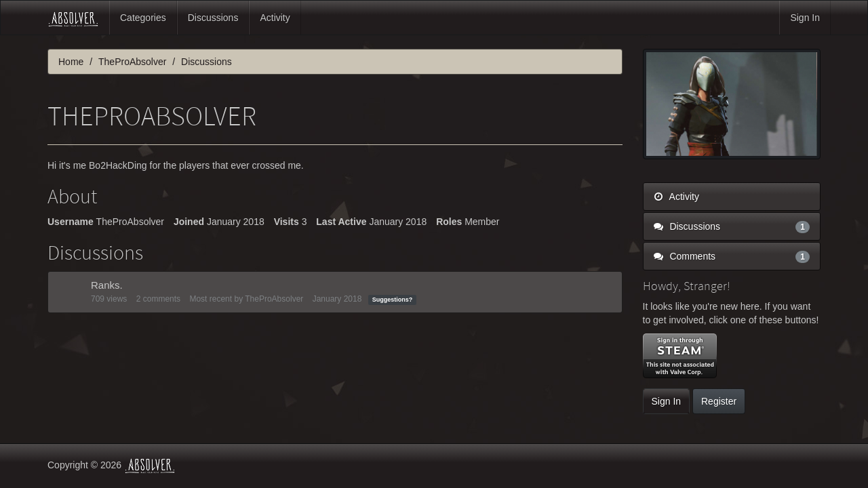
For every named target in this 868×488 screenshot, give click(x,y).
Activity (275, 18)
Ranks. (107, 285)
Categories (143, 18)
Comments (732, 256)
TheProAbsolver (274, 299)
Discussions (213, 18)
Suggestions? (393, 300)
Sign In (805, 18)
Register (719, 401)
